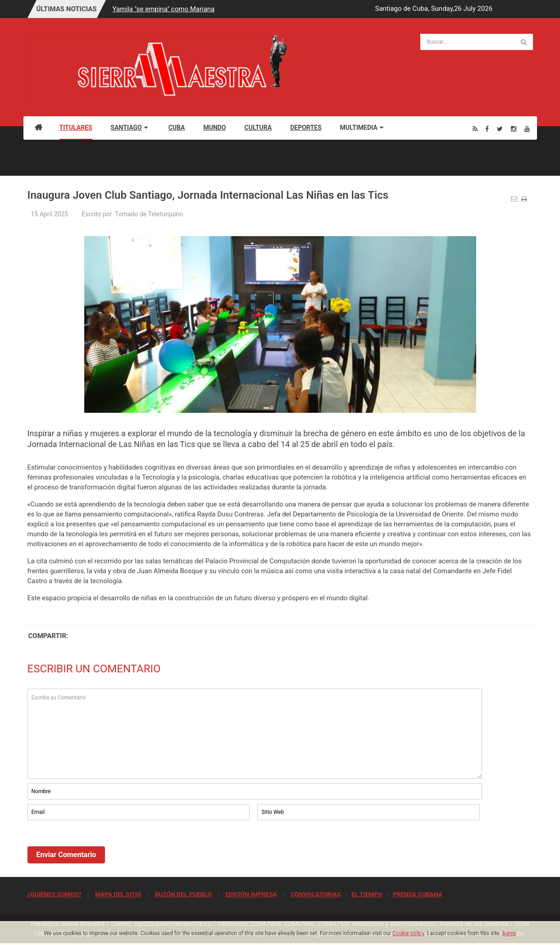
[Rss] (475, 129)
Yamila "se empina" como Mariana (164, 9)
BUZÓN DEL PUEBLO (183, 894)
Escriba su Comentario (255, 734)
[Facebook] (487, 129)
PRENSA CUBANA (418, 894)
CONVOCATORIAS (316, 894)
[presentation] (96, 847)
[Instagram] (514, 129)
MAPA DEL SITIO (118, 894)
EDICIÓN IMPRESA (251, 894)
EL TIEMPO (367, 894)
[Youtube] (527, 129)
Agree (509, 933)
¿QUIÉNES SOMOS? (55, 894)
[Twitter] (500, 129)
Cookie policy (408, 933)
